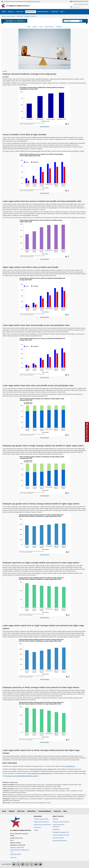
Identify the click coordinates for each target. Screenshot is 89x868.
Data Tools (21, 811)
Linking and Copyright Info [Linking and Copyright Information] (61, 832)
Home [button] (4, 12)
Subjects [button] (11, 12)
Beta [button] (62, 12)
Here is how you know (33, 1)
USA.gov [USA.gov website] (36, 830)
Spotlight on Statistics (30, 16)
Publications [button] (30, 12)
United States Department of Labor (79, 1)
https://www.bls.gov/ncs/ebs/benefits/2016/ (40, 773)
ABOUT (41, 27)
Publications (20, 16)
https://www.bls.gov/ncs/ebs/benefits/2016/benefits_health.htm (22, 776)
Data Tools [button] (20, 12)
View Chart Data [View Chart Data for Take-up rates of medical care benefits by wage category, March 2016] (45, 259)
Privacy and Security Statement (59, 826)
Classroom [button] (54, 12)
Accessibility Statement (60, 841)
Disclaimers (56, 829)
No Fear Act (37, 827)
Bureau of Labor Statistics (9, 16)
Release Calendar (78, 4)
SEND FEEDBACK (49, 27)
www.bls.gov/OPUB (16, 854)
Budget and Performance (41, 822)
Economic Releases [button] (43, 12)
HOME (29, 27)
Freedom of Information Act (61, 822)
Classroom (57, 811)
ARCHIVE (35, 27)
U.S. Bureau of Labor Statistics (18, 6)
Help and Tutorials (58, 838)
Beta (65, 811)
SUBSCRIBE (59, 27)
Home (4, 811)
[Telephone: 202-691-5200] (21, 848)
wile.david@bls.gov (70, 766)
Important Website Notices (61, 835)
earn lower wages (36, 151)
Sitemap (55, 819)
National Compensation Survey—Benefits (41, 769)
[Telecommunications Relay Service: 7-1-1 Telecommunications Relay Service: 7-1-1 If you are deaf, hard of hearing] (21, 851)
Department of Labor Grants (42, 825)
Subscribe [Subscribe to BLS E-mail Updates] (86, 4)
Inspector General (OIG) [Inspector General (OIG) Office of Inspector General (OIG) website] (41, 819)
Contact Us (13, 858)
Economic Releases (45, 811)
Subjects (12, 811)
